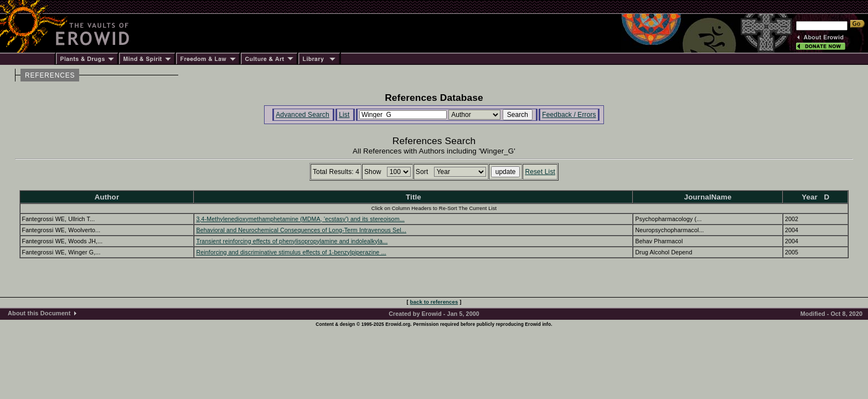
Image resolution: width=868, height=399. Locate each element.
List (344, 115)
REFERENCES (50, 75)
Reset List (540, 172)
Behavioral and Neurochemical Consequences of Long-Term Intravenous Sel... (301, 230)
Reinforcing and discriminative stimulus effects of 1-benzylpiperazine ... (291, 252)
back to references (434, 302)
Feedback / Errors (569, 115)
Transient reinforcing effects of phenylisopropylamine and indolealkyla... (292, 241)
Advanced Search (303, 115)
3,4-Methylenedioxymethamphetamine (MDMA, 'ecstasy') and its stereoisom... (300, 219)
